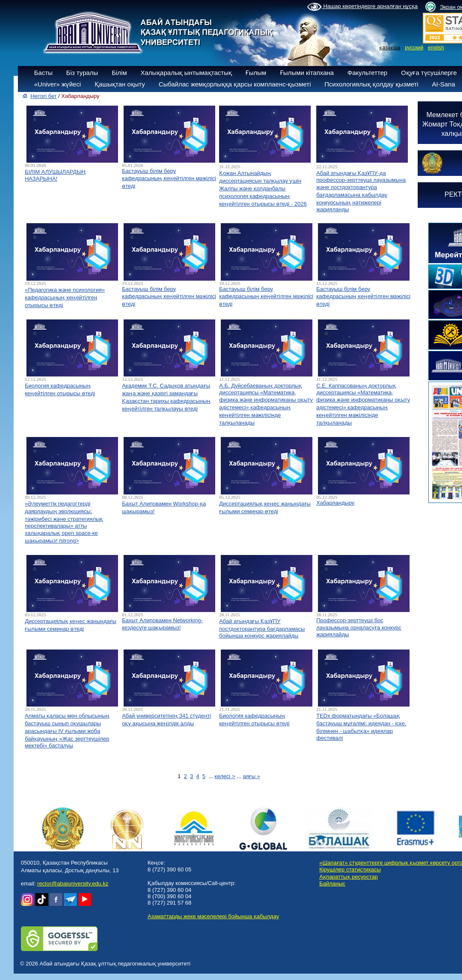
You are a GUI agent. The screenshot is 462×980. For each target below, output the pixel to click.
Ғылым (256, 73)
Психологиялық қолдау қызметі (371, 84)
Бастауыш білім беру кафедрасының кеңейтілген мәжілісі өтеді (169, 178)
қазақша (390, 48)
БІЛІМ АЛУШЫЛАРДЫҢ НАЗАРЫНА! (55, 175)
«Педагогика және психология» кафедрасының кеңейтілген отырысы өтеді (65, 297)
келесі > (225, 776)
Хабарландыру (335, 503)
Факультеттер (367, 73)
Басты (43, 73)
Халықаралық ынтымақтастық (186, 73)
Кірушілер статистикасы (350, 869)
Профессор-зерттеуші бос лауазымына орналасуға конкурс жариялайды (359, 627)
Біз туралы (82, 73)
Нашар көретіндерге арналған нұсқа (362, 7)
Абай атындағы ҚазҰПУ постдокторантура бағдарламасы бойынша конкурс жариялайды (262, 628)
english (436, 48)
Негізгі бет (43, 96)
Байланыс (332, 884)
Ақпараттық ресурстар (348, 877)
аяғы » (251, 776)
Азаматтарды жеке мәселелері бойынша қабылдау (213, 916)
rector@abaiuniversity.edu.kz (73, 884)
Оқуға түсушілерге (429, 73)
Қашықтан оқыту (120, 84)
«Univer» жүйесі (58, 84)
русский (414, 48)
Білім (119, 73)
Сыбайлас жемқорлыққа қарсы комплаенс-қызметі (235, 84)
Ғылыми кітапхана (307, 73)
